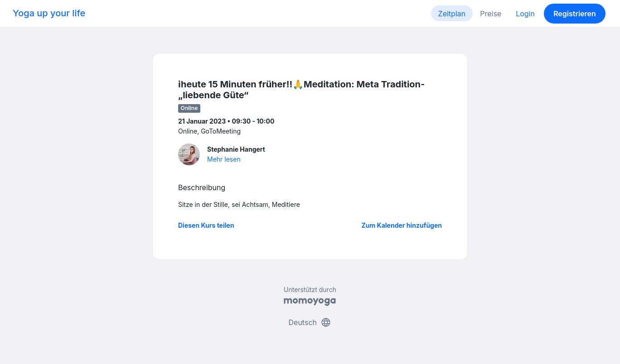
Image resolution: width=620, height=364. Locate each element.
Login (525, 14)
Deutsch (310, 322)
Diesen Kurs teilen (206, 225)
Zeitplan (452, 14)
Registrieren (575, 14)
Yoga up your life (49, 13)
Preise (491, 14)
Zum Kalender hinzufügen (402, 225)
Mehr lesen (224, 159)
